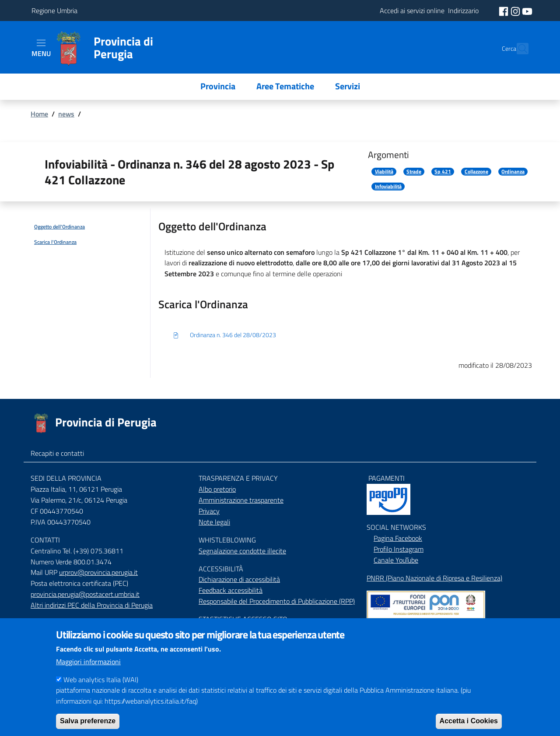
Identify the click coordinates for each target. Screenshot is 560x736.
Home (39, 114)
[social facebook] (504, 11)
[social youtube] (527, 11)
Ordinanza (513, 172)
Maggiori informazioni (88, 673)
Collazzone (476, 172)
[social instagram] (516, 11)
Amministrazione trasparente (241, 500)
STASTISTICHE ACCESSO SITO (243, 619)
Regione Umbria (54, 11)
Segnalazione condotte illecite (242, 551)
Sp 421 (443, 172)
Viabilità (384, 172)
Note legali (214, 522)
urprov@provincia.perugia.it (98, 572)
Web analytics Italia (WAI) (101, 691)
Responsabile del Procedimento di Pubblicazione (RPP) (277, 601)
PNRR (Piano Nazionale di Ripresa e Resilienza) (434, 578)
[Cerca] (518, 49)
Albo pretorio (217, 489)
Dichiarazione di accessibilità (239, 579)
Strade (414, 172)
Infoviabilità (388, 187)
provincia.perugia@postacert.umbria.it (85, 594)
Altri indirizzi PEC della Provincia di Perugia (92, 605)
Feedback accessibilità (231, 590)
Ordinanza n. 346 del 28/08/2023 (224, 335)
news (66, 114)
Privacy (209, 511)
